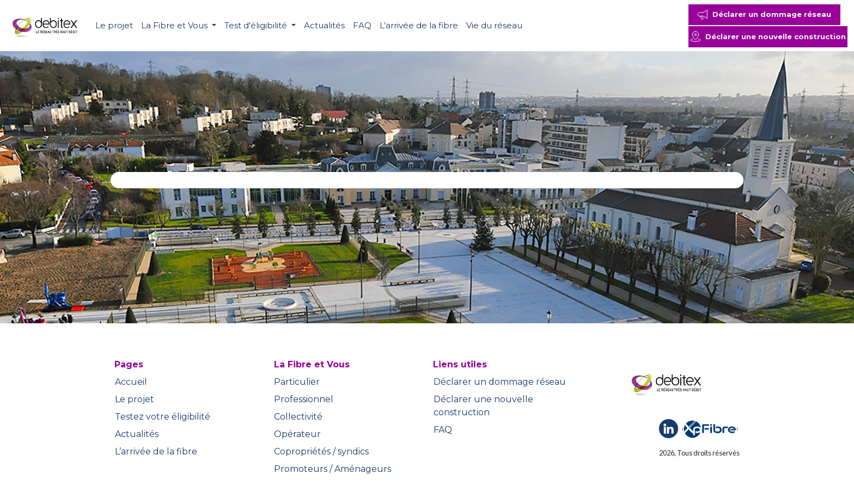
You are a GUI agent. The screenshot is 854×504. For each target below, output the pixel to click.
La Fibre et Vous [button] (175, 25)
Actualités (324, 25)
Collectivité (298, 417)
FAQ (362, 25)
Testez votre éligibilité (163, 417)
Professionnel (304, 399)
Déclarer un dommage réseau (500, 382)
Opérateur (297, 434)
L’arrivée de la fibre (419, 25)
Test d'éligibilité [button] (257, 25)
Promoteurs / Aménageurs (333, 469)
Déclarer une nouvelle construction (483, 406)
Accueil (131, 382)
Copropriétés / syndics (321, 451)
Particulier (297, 382)
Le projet (114, 25)
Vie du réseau (494, 25)
